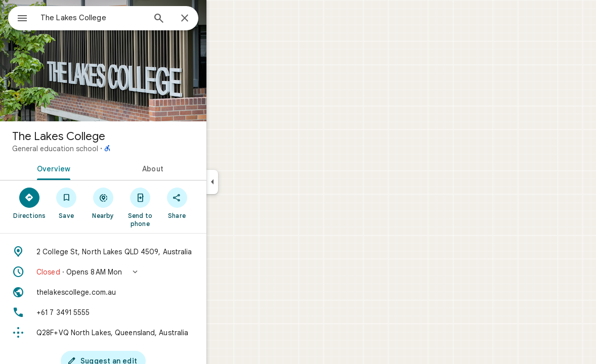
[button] (140, 272)
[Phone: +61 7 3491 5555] (140, 312)
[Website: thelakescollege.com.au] (140, 292)
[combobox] (119, 18)
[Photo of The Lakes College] (140, 61)
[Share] (213, 203)
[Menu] (18, 17)
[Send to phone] (176, 207)
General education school (92, 149)
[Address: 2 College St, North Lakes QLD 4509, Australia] (140, 252)
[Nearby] (140, 203)
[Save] (103, 203)
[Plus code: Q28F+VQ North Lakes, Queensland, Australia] (140, 333)
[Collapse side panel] (249, 182)
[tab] (88, 168)
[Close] (221, 19)
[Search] (195, 19)
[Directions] (66, 203)
